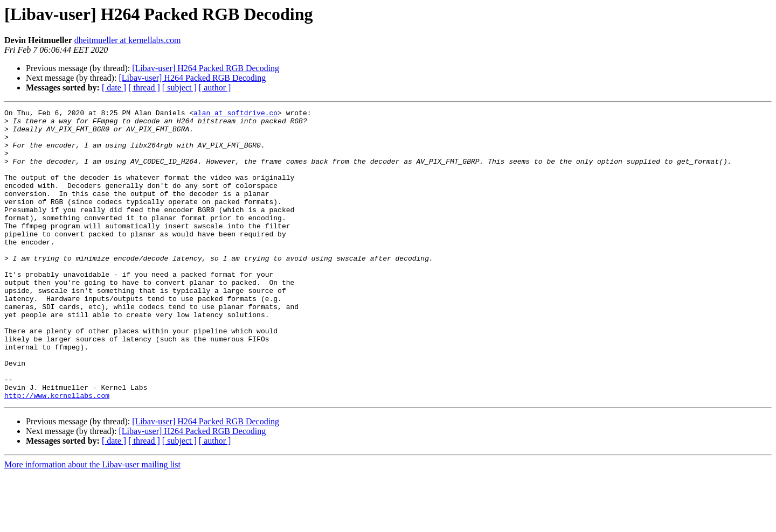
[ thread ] (144, 87)
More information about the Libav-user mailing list (92, 523)
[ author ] (215, 87)
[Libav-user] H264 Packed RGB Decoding (206, 68)
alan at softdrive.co (235, 114)
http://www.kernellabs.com (57, 453)
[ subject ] (179, 87)
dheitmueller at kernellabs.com (128, 40)
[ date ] (114, 87)
